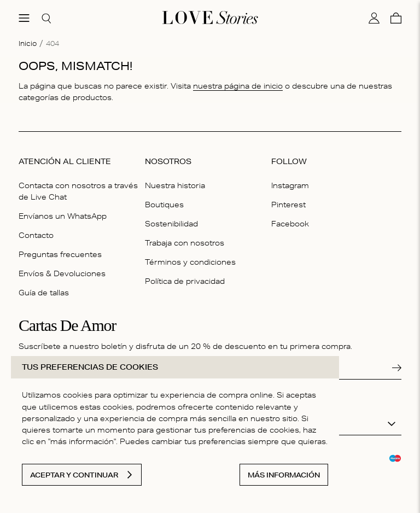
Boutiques (164, 205)
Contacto (36, 235)
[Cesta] (396, 18)
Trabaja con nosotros (185, 243)
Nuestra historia (175, 185)
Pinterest (288, 205)
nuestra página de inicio (238, 86)
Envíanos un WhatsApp (63, 216)
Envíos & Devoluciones (62, 273)
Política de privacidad (185, 281)
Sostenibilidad (171, 224)
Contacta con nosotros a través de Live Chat (78, 191)
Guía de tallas (44, 293)
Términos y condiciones (190, 262)
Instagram (290, 185)
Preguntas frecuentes (60, 254)
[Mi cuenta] (374, 18)
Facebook (290, 224)
